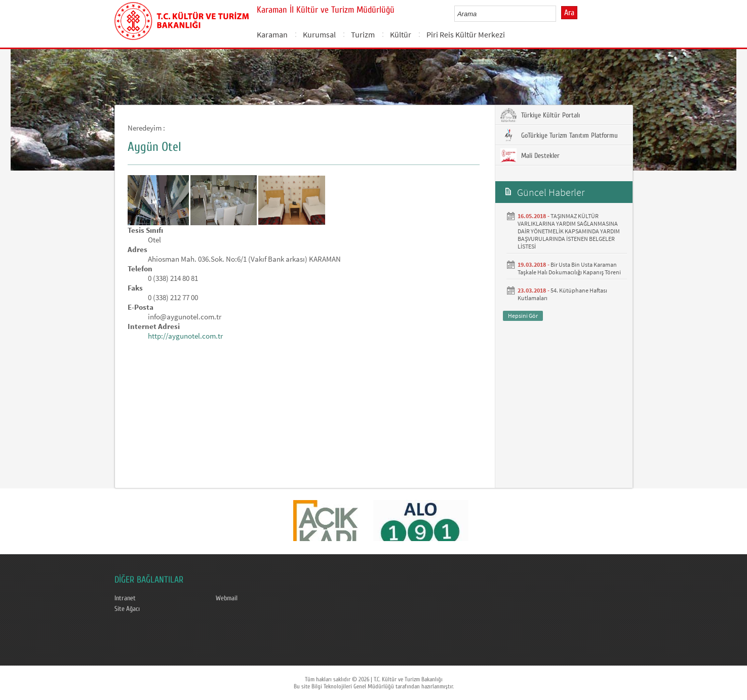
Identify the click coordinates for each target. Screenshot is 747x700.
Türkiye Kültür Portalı (540, 115)
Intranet (125, 598)
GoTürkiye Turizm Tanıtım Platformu (559, 135)
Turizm (363, 34)
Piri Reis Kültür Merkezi (466, 34)
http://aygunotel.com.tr (185, 336)
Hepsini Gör (523, 316)
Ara (569, 13)
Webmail (227, 598)
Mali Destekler (530, 155)
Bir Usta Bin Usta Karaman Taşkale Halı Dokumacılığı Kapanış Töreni (569, 268)
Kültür (401, 34)
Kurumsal (319, 34)
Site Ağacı (127, 609)
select (559, 14)
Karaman (272, 34)
